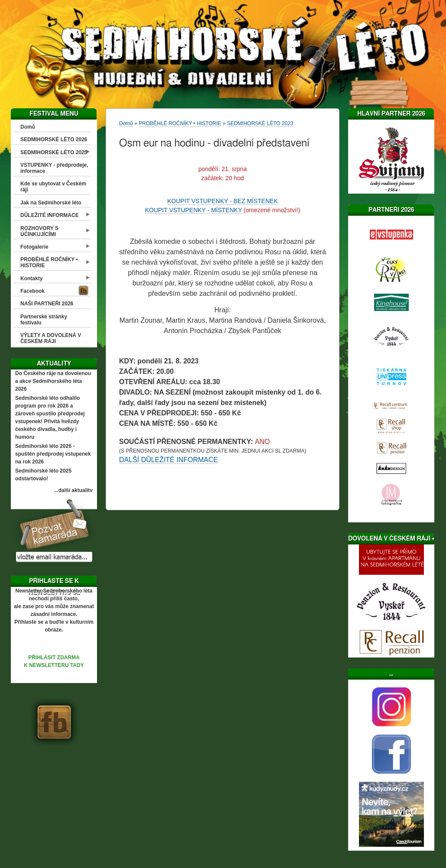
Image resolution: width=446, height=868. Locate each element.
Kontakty (31, 279)
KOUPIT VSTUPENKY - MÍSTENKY (194, 210)
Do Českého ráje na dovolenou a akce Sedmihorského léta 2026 (53, 381)
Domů (28, 127)
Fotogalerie (34, 247)
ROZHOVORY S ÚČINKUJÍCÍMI (39, 231)
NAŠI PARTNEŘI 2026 (47, 304)
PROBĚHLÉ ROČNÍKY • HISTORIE (49, 262)
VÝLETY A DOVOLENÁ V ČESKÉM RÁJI (51, 338)
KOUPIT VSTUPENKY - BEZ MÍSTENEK (222, 201)
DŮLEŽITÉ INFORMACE (50, 215)
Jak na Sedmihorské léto (51, 203)
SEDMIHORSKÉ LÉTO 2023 (260, 123)
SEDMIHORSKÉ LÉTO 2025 (54, 152)
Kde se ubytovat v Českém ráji (53, 187)
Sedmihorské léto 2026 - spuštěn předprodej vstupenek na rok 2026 (53, 454)
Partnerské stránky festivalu (44, 320)
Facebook (32, 291)
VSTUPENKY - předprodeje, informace (54, 168)
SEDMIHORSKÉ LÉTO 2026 (54, 139)
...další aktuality (73, 490)
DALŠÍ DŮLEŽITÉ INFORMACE (168, 460)
